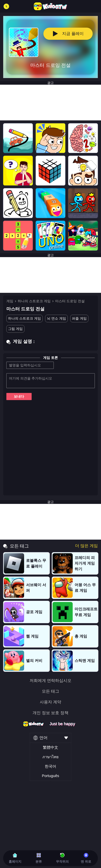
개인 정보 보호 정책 (51, 713)
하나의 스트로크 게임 (34, 301)
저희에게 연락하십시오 (51, 681)
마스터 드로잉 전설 (70, 301)
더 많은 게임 (86, 546)
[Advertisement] (50, 275)
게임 (10, 301)
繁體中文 (50, 747)
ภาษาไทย (50, 757)
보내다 (19, 396)
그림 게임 (15, 329)
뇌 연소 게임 (56, 318)
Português (50, 776)
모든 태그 (51, 691)
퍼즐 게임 (79, 318)
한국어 (50, 766)
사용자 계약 (51, 702)
